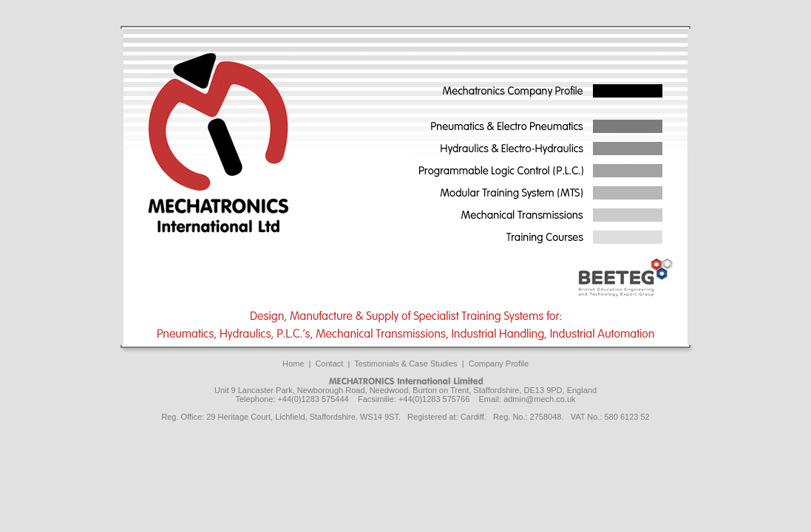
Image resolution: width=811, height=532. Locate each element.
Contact (329, 364)
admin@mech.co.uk (539, 399)
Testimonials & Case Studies (405, 364)
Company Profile (499, 364)
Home (293, 364)
